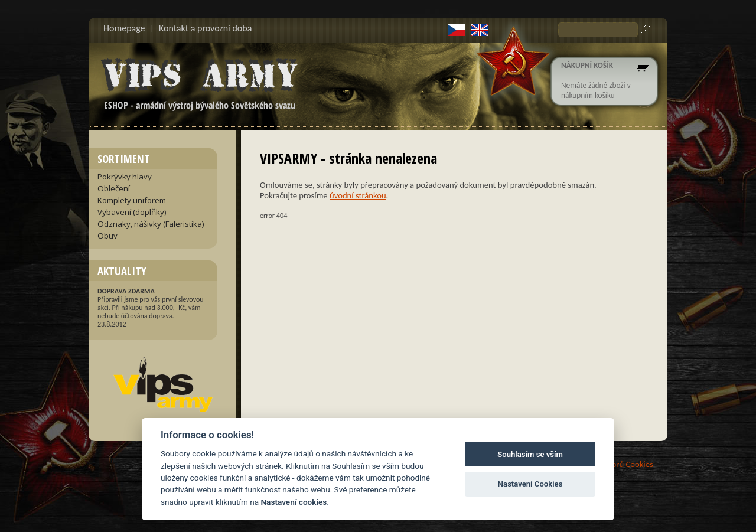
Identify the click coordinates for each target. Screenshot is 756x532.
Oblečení (114, 188)
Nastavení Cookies (530, 484)
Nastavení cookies (294, 502)
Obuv (107, 236)
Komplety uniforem (132, 200)
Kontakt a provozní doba (205, 28)
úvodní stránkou (358, 195)
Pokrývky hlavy (125, 177)
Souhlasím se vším (530, 454)
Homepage (124, 28)
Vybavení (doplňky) (132, 212)
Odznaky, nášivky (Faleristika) (151, 224)
